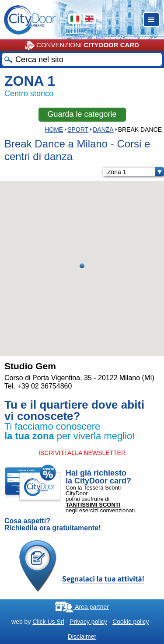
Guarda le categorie (82, 114)
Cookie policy (131, 622)
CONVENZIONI (82, 45)
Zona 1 (136, 172)
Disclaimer (82, 637)
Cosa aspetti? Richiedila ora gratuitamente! (53, 525)
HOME (54, 129)
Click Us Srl (48, 622)
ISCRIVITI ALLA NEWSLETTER (82, 453)
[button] (82, 266)
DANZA (103, 129)
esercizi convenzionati (107, 510)
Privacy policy (88, 622)
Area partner (82, 607)
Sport (78, 129)
